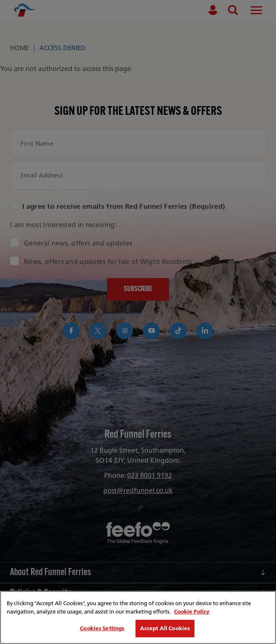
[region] (138, 617)
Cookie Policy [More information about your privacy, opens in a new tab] (192, 612)
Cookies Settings (102, 628)
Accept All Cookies (165, 628)
